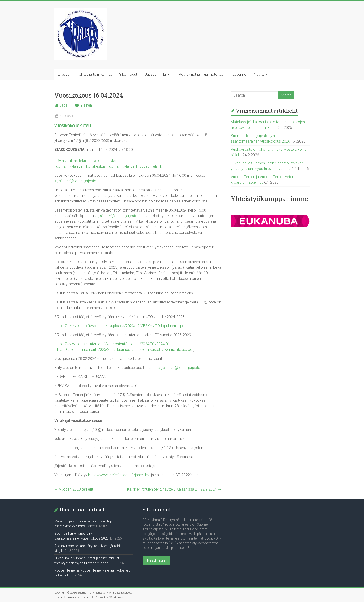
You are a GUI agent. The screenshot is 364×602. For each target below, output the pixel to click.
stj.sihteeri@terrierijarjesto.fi (77, 181)
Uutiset (150, 74)
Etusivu (64, 74)
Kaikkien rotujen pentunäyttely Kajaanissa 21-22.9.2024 (174, 489)
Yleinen (86, 105)
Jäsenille (239, 74)
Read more (156, 560)
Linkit (167, 74)
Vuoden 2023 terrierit (74, 489)
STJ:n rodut (128, 74)
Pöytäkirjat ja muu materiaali (202, 74)
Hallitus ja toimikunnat (94, 74)
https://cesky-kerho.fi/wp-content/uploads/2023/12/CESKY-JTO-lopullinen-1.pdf (120, 326)
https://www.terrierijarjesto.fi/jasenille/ (119, 475)
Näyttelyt (261, 74)
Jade (63, 105)
